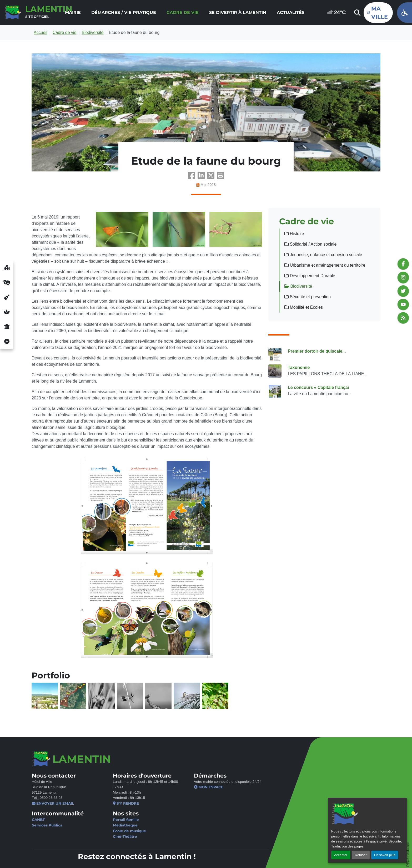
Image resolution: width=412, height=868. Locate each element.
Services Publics (47, 825)
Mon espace (195, 787)
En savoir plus (385, 855)
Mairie (73, 12)
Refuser (361, 855)
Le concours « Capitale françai (318, 387)
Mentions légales (69, 854)
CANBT (38, 820)
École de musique (123, 831)
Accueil (41, 32)
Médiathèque (118, 825)
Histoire (294, 234)
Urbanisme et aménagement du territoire (325, 265)
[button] (220, 177)
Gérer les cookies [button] (49, 860)
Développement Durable (310, 276)
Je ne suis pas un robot (304, 779)
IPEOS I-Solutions (408, 820)
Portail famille (119, 820)
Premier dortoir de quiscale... (317, 351)
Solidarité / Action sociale (310, 244)
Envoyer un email (53, 803)
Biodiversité (93, 32)
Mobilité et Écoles (304, 307)
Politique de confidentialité (117, 854)
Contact (40, 854)
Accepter (341, 855)
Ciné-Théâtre (118, 836)
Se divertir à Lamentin (238, 12)
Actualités (291, 12)
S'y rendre (119, 803)
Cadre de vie (183, 12)
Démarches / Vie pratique (124, 12)
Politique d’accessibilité (172, 854)
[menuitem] (73, 13)
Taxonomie (299, 367)
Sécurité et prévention (308, 297)
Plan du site (211, 854)
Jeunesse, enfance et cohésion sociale (323, 255)
